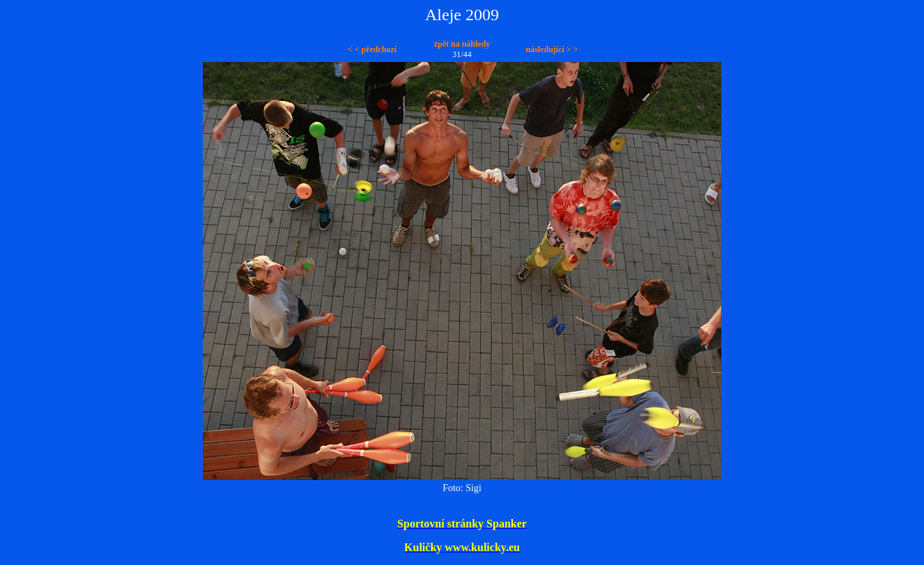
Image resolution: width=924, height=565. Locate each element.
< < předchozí (372, 49)
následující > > (552, 49)
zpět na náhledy (462, 44)
